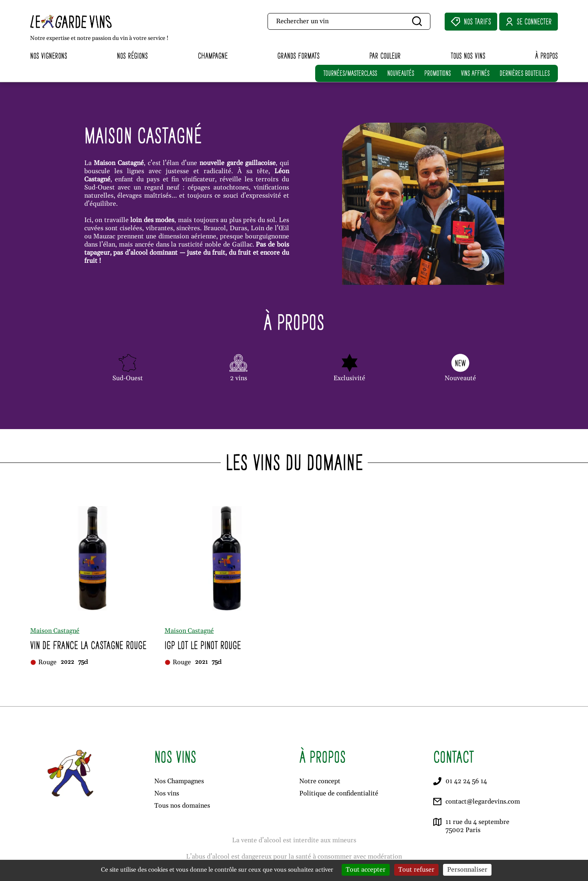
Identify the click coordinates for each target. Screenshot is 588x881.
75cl (83, 662)
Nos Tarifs (471, 22)
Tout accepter (366, 870)
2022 (67, 662)
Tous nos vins (468, 56)
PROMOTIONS (438, 73)
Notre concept (320, 781)
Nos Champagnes (179, 781)
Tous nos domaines (182, 806)
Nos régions (132, 56)
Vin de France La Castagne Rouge (88, 645)
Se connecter (529, 22)
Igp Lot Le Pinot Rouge (203, 645)
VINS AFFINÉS (475, 73)
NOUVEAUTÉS (401, 73)
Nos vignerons (49, 56)
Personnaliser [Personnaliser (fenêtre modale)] (467, 870)
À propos (546, 56)
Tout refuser (416, 870)
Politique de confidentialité (339, 793)
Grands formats (298, 56)
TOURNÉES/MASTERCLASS (350, 73)
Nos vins (167, 793)
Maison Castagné (55, 631)
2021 (201, 662)
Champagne (213, 56)
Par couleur (385, 56)
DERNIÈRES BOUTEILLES (525, 73)
